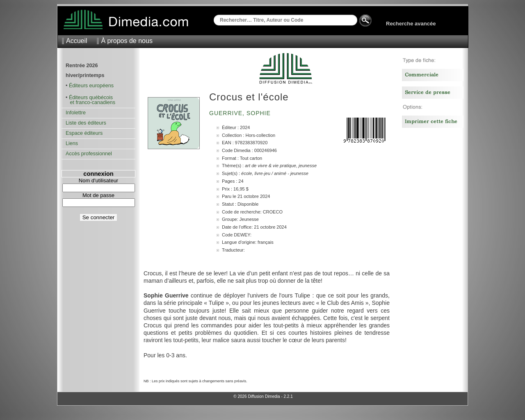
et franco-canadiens (90, 102)
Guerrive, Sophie (241, 113)
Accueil (77, 41)
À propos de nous (127, 41)
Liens (72, 143)
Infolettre (76, 113)
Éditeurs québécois (91, 98)
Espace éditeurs (84, 133)
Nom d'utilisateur (98, 180)
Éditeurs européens (91, 86)
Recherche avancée (411, 24)
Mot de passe (98, 195)
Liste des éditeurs (86, 123)
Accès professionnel (89, 154)
